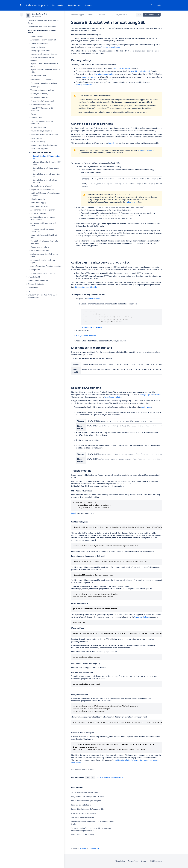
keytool (111, 143)
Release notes (33, 288)
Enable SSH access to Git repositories (44, 134)
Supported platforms (142, 617)
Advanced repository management (43, 40)
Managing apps (36, 87)
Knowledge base (74, 5)
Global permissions (38, 47)
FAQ (30, 291)
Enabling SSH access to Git (86, 85)
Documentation (58, 5)
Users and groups (37, 36)
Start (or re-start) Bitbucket (86, 336)
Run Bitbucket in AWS (38, 76)
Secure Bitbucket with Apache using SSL (86, 792)
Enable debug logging (38, 203)
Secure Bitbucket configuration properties (46, 266)
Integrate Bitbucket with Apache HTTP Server (88, 797)
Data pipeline (35, 270)
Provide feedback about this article (110, 777)
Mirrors (33, 114)
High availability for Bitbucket (41, 186)
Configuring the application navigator (44, 83)
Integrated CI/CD (34, 277)
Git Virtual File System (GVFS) (41, 131)
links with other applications (104, 74)
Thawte (158, 395)
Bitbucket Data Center (36, 284)
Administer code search (39, 213)
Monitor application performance (43, 273)
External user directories (39, 43)
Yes (88, 777)
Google (74, 513)
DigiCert (150, 395)
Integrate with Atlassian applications (44, 54)
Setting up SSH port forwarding (83, 835)
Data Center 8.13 (152, 15)
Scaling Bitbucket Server (39, 206)
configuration (130, 202)
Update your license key (39, 94)
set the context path (90, 77)
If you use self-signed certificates (83, 813)
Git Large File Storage (38, 127)
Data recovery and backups (40, 105)
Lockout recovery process (40, 149)
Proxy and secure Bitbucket (41, 152)
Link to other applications (40, 251)
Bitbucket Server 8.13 (40, 14)
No (93, 777)
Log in (158, 5)
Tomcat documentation (113, 397)
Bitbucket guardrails (38, 199)
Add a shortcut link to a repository (43, 210)
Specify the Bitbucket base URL (42, 79)
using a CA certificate (146, 150)
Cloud (139, 15)
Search (152, 5)
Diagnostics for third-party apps (42, 190)
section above (146, 407)
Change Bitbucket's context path (42, 101)
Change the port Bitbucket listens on (44, 145)
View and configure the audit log (42, 90)
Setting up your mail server (40, 51)
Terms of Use (133, 861)
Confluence (82, 848)
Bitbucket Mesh (36, 118)
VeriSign (143, 395)
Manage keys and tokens (40, 247)
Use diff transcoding (38, 142)
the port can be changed (121, 68)
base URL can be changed (140, 71)
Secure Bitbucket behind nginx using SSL (86, 801)
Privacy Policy (120, 861)
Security (144, 861)
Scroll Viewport (94, 848)
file (85, 287)
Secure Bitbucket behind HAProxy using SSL (87, 809)
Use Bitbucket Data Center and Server (42, 27)
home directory (94, 299)
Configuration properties (39, 97)
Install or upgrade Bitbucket (38, 281)
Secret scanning (36, 138)
